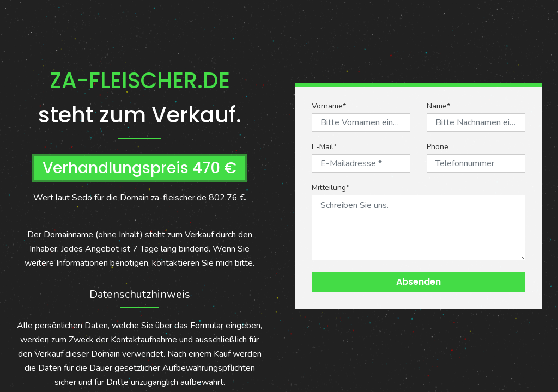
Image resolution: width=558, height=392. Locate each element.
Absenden (418, 282)
